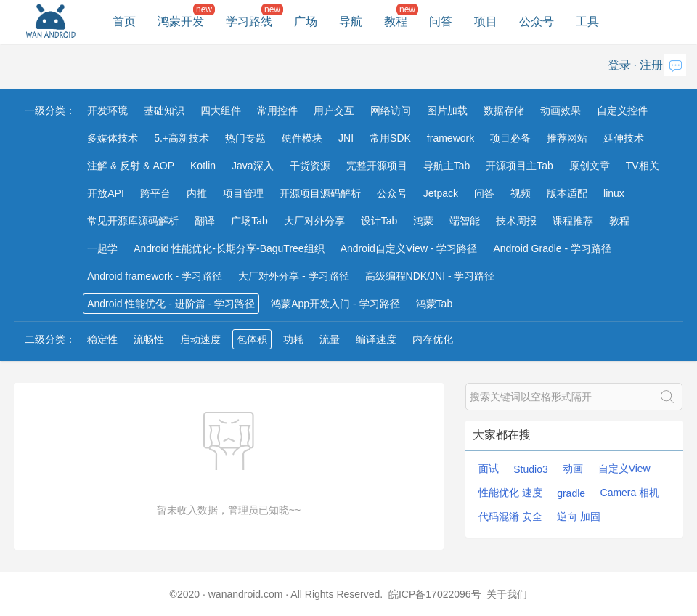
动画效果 (561, 110)
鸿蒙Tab (435, 304)
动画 (573, 469)
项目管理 (243, 193)
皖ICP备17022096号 (435, 594)
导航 (351, 21)
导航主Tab (447, 166)
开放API (106, 193)
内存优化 (433, 339)
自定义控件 (622, 110)
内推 (197, 193)
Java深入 (253, 166)
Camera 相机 (630, 493)
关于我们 (507, 594)
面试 (489, 469)
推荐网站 (567, 138)
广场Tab (249, 221)
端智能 (465, 221)
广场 (306, 21)
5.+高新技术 (182, 138)
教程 (396, 21)
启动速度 (200, 339)
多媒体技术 (113, 138)
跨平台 (155, 193)
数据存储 (504, 110)
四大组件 (221, 110)
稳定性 (102, 339)
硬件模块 (302, 138)
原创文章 (590, 166)
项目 (486, 21)
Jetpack (441, 193)
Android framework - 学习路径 (155, 276)
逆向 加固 (579, 516)
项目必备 (510, 138)
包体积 (252, 339)
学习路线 (249, 21)
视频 (521, 193)
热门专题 (245, 138)
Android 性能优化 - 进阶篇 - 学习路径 (171, 304)
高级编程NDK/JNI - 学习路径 (430, 276)
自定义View (624, 469)
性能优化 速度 (510, 493)
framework (451, 138)
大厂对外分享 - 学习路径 (293, 276)
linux (614, 193)
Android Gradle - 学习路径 (552, 248)
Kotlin (203, 166)
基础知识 (164, 110)
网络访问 (391, 110)
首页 (124, 21)
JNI (346, 138)
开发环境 (107, 110)
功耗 (293, 339)
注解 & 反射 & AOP (131, 166)
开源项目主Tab (519, 166)
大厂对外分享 (314, 221)
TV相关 (643, 166)
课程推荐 (573, 221)
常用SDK (390, 138)
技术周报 (516, 221)
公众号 (537, 21)
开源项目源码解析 (320, 193)
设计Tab (379, 221)
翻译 (205, 221)
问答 (441, 21)
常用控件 (277, 110)
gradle (571, 493)
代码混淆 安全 (510, 516)
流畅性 (149, 339)
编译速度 (376, 339)
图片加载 (447, 110)
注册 (651, 65)
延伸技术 (624, 138)
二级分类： (50, 339)
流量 (330, 339)
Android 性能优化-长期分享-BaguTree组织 (229, 248)
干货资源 (310, 166)
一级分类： (50, 110)
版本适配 (567, 193)
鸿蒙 (423, 221)
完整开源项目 (377, 166)
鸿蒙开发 (181, 21)
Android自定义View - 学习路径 (409, 248)
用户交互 (334, 110)
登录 (619, 65)
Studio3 (530, 469)
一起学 (102, 248)
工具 (587, 21)
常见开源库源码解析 (133, 221)
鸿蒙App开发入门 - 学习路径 (335, 304)
